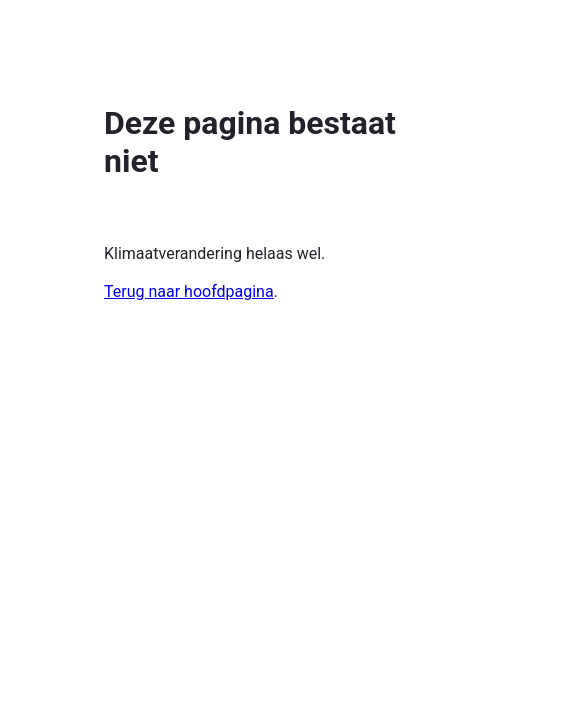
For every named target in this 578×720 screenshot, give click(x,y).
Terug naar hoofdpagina (189, 291)
